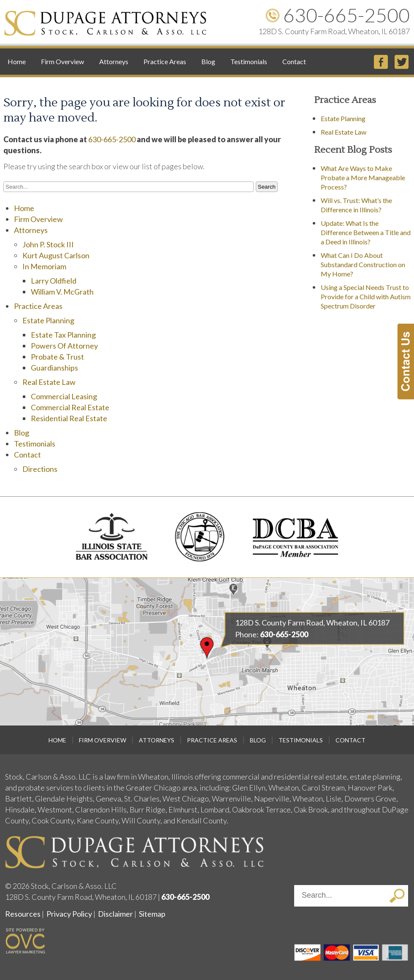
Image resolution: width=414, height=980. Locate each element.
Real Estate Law (49, 382)
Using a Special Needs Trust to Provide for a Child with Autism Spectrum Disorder (366, 296)
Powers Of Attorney (64, 346)
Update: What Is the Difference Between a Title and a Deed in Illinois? (366, 232)
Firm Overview (62, 61)
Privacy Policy (69, 914)
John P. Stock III (48, 244)
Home (17, 61)
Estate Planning (48, 320)
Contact (294, 61)
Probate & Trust (57, 357)
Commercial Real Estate (70, 407)
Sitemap (152, 914)
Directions (40, 469)
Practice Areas (165, 61)
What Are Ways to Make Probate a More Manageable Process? (363, 177)
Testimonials (249, 61)
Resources (23, 914)
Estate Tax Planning (63, 335)
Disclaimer (115, 914)
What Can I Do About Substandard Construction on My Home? (363, 264)
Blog (208, 61)
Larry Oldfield (54, 281)
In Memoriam (44, 266)
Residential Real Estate (69, 418)
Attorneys (114, 61)
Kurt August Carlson (56, 255)
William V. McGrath (62, 292)
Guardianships (54, 368)
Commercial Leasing (64, 396)
